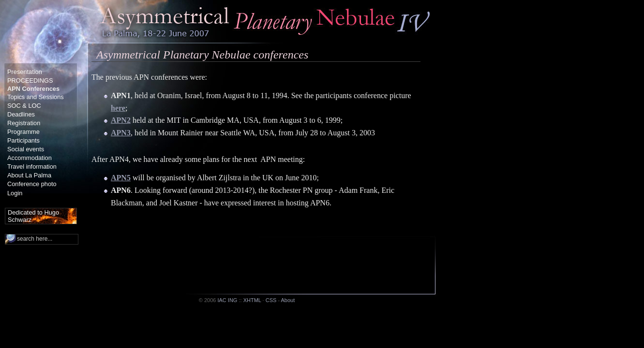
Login (15, 193)
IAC (222, 300)
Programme (23, 132)
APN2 (121, 120)
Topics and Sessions (36, 97)
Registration (24, 123)
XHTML (252, 300)
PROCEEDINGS (30, 80)
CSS (271, 300)
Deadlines (21, 114)
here (118, 108)
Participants (23, 140)
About (288, 300)
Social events (26, 149)
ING (233, 300)
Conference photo (32, 184)
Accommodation (30, 158)
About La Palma (29, 175)
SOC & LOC (24, 106)
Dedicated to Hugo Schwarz (33, 216)
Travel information (32, 167)
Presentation (25, 72)
